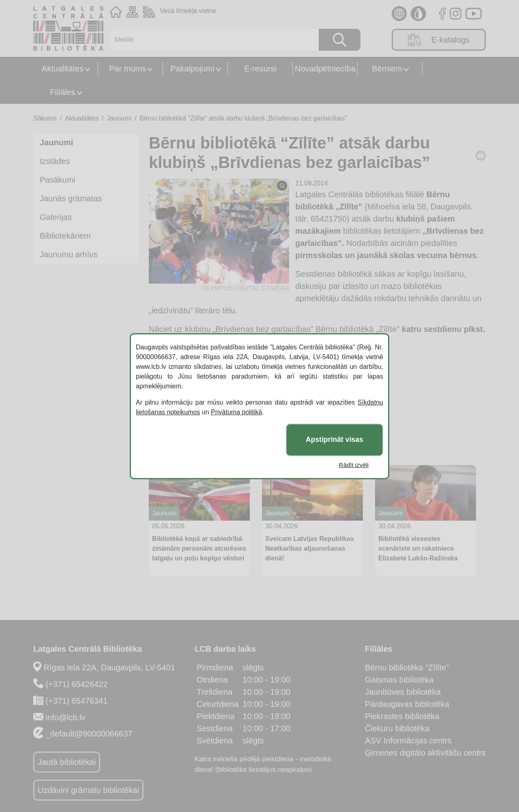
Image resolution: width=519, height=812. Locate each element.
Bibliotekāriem (65, 236)
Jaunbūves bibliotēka (403, 692)
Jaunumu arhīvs (69, 254)
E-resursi (260, 69)
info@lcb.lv (66, 717)
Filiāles (62, 92)
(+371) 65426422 (77, 684)
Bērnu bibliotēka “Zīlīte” (407, 668)
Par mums (128, 69)
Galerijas (56, 217)
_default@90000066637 (89, 734)
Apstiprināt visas (335, 439)
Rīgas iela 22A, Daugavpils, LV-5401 (109, 668)
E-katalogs (439, 40)
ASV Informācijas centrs (408, 741)
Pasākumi (58, 180)
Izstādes (55, 161)
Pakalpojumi (192, 69)
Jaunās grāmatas (71, 198)
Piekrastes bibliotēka (402, 716)
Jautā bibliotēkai (67, 762)
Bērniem (387, 69)
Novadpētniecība (325, 69)
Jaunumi (119, 118)
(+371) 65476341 (77, 701)
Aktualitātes (63, 69)
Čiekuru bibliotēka (397, 728)
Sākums (45, 118)
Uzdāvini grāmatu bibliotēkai (88, 790)
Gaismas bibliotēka (399, 680)
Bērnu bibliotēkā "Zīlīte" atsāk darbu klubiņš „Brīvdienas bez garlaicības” (243, 118)
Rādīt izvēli (354, 465)
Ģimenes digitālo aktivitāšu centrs (425, 753)
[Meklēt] (210, 40)
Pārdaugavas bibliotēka (407, 704)
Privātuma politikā (236, 412)
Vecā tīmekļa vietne (188, 11)
